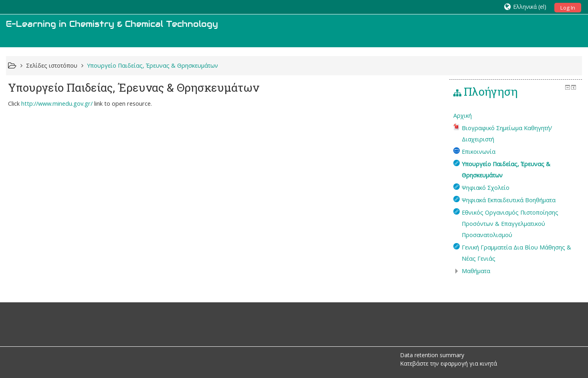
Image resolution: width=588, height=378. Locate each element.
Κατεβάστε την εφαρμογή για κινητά (449, 363)
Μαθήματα (476, 271)
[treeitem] (516, 116)
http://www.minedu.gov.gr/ (57, 104)
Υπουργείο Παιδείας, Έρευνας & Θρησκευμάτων (153, 65)
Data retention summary (432, 355)
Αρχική (463, 116)
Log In (568, 8)
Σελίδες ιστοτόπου (52, 65)
